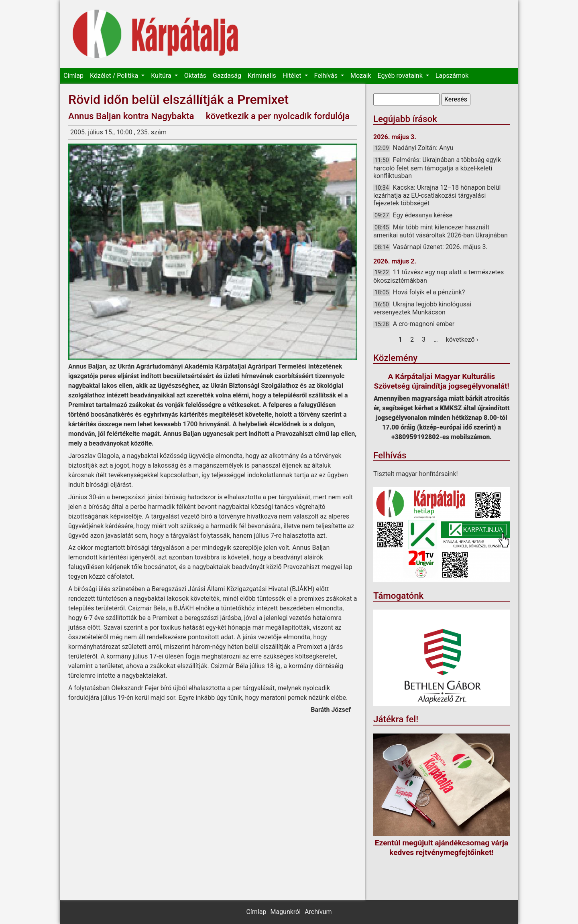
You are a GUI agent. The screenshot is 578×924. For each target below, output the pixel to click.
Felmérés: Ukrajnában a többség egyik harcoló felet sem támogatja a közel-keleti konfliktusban (437, 168)
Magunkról (285, 912)
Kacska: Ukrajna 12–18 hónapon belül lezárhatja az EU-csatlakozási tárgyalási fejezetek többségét (437, 195)
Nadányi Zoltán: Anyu (423, 148)
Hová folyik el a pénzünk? (429, 292)
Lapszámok (452, 76)
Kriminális (262, 76)
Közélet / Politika (115, 76)
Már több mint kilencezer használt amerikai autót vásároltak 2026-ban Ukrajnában (441, 231)
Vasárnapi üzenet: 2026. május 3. (440, 247)
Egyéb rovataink (401, 76)
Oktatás (195, 76)
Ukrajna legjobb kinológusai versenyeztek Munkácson (422, 308)
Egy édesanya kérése (423, 215)
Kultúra (162, 76)
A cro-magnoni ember (424, 324)
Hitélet (293, 76)
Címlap (73, 76)
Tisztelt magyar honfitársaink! (416, 474)
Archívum (318, 912)
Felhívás (327, 76)
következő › (462, 339)
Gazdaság (227, 76)
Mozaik (361, 76)
